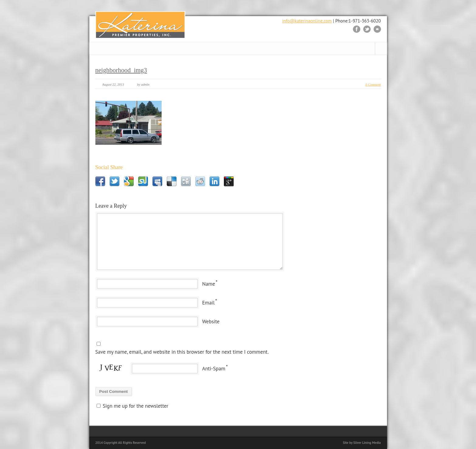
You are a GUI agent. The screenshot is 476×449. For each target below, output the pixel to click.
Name (209, 284)
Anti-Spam (214, 369)
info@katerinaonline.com (307, 21)
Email (209, 303)
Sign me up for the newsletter (133, 406)
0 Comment (373, 84)
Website (211, 321)
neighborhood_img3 (121, 70)
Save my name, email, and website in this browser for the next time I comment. (182, 352)
